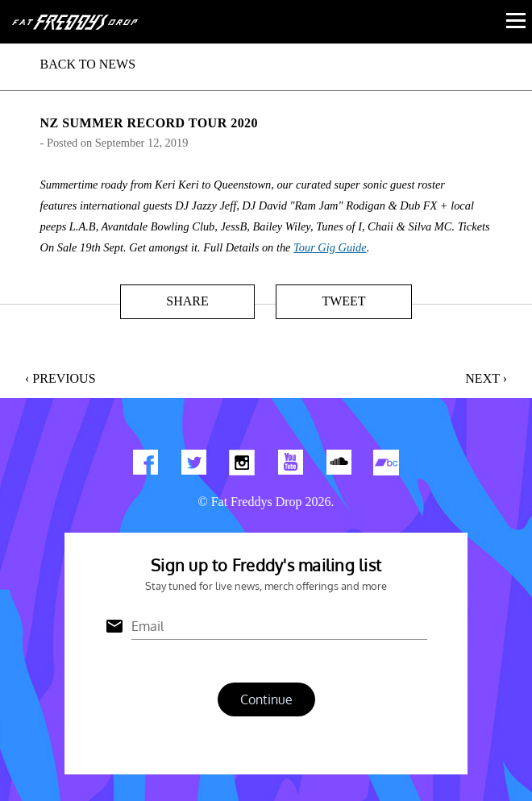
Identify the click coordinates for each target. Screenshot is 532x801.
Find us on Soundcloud (339, 466)
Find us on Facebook (145, 466)
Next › (486, 378)
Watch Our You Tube (290, 466)
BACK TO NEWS (88, 64)
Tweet (343, 301)
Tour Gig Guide (330, 247)
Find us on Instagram (242, 466)
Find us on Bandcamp (387, 466)
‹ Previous (60, 378)
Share (187, 301)
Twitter (193, 466)
